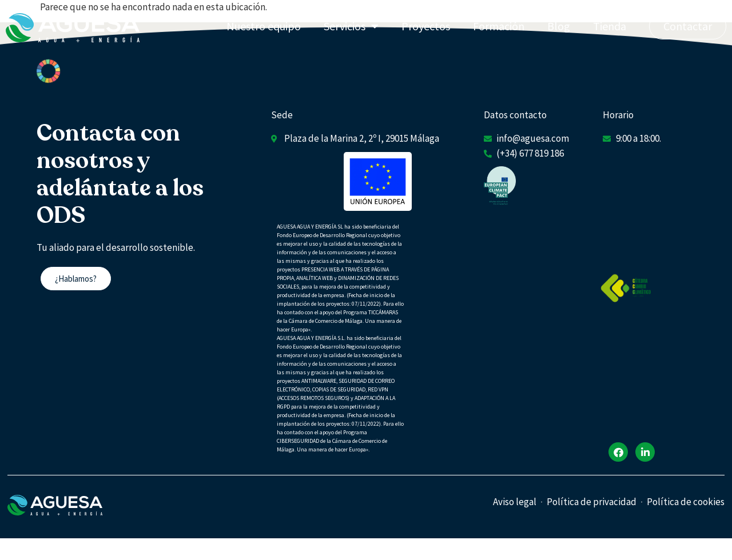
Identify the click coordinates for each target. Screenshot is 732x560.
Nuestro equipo (264, 26)
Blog (559, 26)
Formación (499, 26)
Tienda (610, 26)
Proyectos (426, 26)
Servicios (351, 26)
